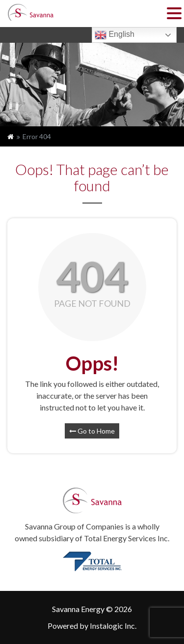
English (115, 35)
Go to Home (92, 431)
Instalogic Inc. (113, 626)
